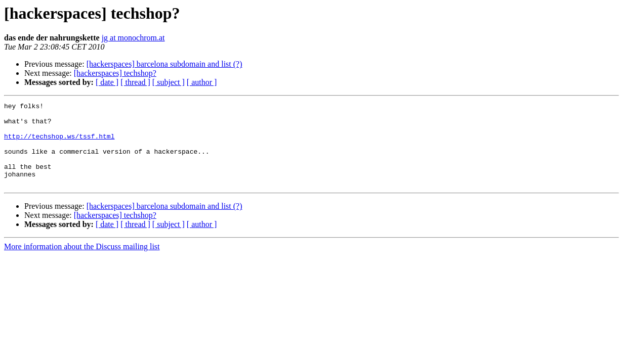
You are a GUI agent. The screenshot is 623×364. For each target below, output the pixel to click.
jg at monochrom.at (133, 38)
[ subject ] (169, 82)
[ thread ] (135, 82)
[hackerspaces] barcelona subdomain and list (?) (164, 64)
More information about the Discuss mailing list (82, 263)
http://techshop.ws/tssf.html (59, 144)
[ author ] (202, 82)
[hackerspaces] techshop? (115, 73)
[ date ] (107, 82)
